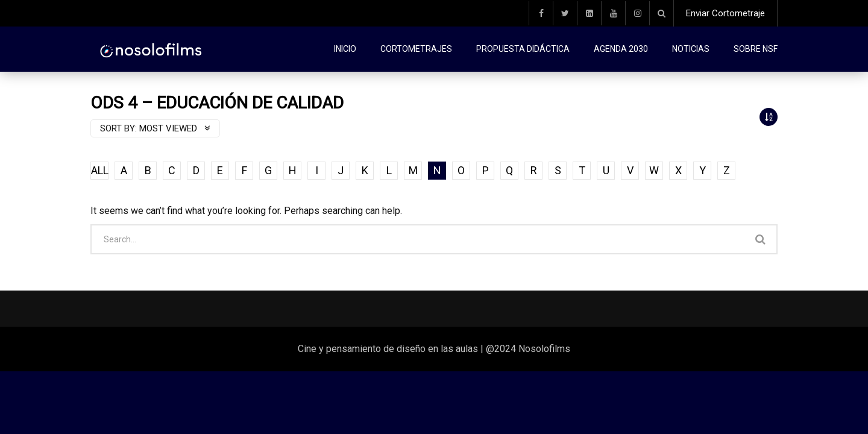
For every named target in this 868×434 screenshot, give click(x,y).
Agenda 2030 (621, 49)
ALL (100, 170)
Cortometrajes (416, 49)
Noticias (691, 49)
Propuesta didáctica (523, 49)
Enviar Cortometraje (725, 13)
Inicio (345, 49)
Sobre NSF (756, 49)
